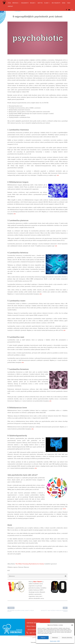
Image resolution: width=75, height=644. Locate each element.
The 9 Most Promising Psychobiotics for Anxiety (30, 564)
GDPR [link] (58, 641)
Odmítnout (55, 638)
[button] (72, 625)
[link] (4, 5)
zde (58, 175)
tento (64, 509)
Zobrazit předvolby (67, 638)
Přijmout (43, 638)
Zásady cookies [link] (53, 641)
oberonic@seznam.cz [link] (34, 630)
